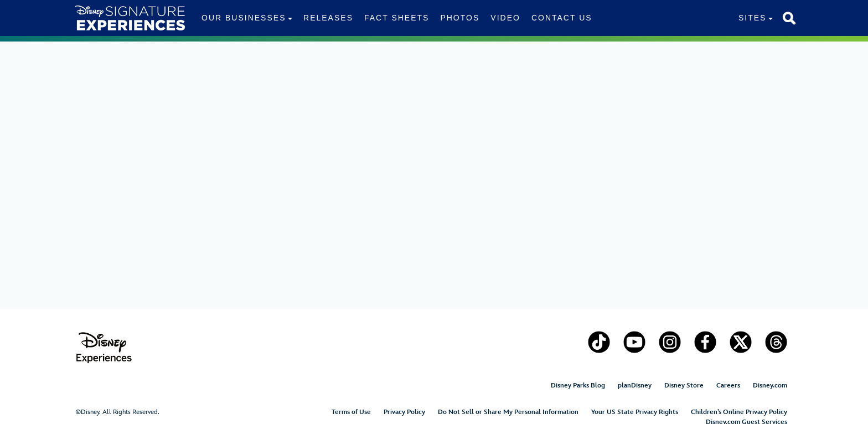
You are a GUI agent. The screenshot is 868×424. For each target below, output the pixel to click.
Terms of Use (351, 412)
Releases (328, 18)
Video (505, 18)
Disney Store (684, 386)
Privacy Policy (404, 412)
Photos (460, 18)
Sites (752, 18)
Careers (728, 386)
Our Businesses (244, 18)
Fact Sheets (397, 18)
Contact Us (562, 18)
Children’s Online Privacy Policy (739, 412)
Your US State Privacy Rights (635, 412)
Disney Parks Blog (578, 386)
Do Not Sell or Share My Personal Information (508, 412)
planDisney (635, 386)
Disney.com (770, 386)
